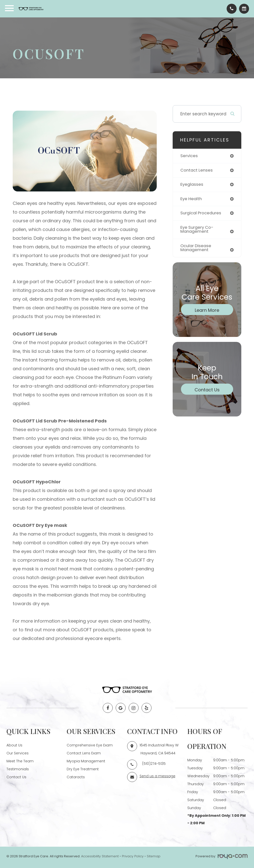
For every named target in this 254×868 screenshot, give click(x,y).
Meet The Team (21, 761)
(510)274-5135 (154, 764)
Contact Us (207, 391)
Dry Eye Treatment (83, 769)
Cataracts (76, 777)
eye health (192, 199)
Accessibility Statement (100, 856)
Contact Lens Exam (84, 753)
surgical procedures (202, 214)
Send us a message (158, 776)
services (189, 156)
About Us (15, 745)
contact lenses (197, 170)
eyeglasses (192, 185)
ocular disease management (197, 249)
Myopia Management (86, 761)
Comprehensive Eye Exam (90, 745)
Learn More (207, 311)
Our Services (18, 753)
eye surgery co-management (198, 230)
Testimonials (18, 769)
